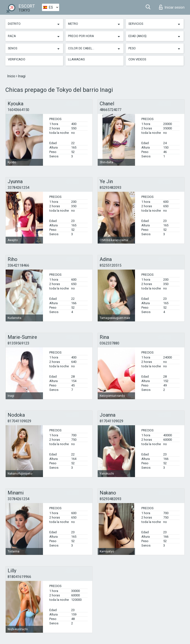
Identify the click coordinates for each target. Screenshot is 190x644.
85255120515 (110, 265)
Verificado (17, 59)
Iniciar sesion (172, 7)
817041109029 (19, 421)
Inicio (12, 76)
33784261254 (18, 188)
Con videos (137, 59)
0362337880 (109, 343)
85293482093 (110, 188)
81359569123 (18, 343)
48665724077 (110, 110)
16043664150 (18, 110)
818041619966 (19, 577)
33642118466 (18, 265)
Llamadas (76, 59)
